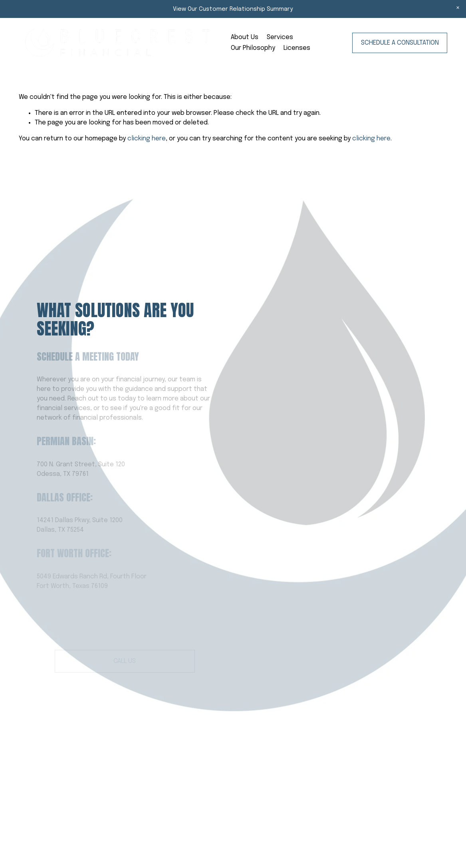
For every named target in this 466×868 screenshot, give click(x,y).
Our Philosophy (253, 48)
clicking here (147, 139)
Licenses (297, 48)
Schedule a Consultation (400, 43)
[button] (458, 8)
